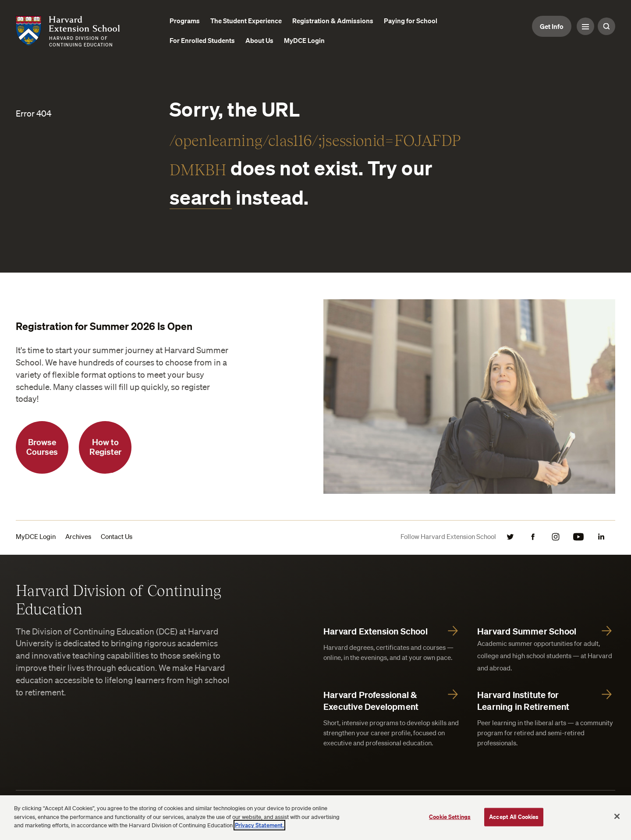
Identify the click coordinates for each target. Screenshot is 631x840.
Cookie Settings (450, 817)
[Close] (617, 816)
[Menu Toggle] (585, 26)
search (201, 197)
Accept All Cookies (514, 817)
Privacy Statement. (259, 825)
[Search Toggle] (606, 26)
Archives (78, 536)
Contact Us (117, 536)
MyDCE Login (36, 536)
